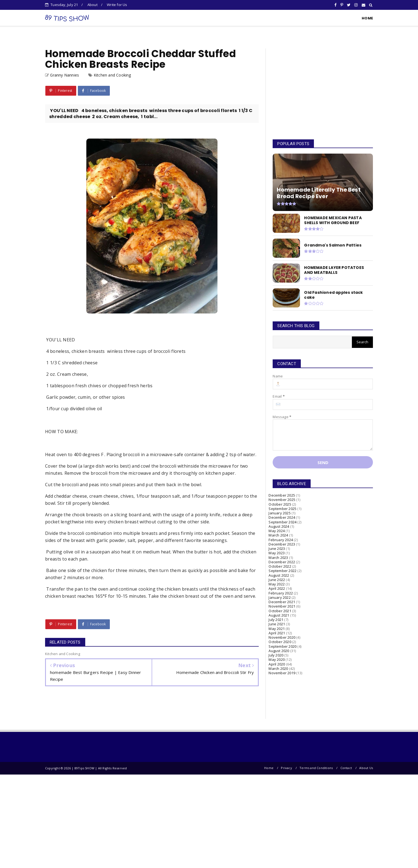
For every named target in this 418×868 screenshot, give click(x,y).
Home (269, 768)
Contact (346, 768)
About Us (366, 768)
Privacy (286, 768)
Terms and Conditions (316, 768)
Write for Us (117, 5)
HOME (367, 18)
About (92, 5)
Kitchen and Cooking (112, 75)
